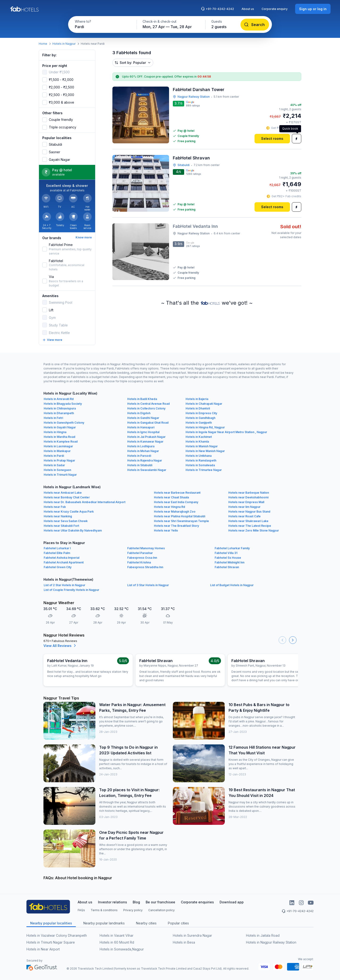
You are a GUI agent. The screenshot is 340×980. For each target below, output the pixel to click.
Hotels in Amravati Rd (59, 399)
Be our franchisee (160, 902)
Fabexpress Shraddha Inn (145, 567)
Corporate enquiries (197, 902)
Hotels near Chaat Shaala (171, 497)
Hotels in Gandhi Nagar (143, 418)
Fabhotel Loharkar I (57, 548)
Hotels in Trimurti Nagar (60, 475)
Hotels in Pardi (54, 456)
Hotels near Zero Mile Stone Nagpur (254, 530)
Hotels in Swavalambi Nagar (147, 470)
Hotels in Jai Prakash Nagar (146, 437)
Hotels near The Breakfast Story (176, 526)
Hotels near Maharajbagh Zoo (175, 512)
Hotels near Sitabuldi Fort (61, 526)
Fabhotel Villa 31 (226, 553)
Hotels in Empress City (201, 413)
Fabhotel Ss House (228, 558)
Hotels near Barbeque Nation (249, 493)
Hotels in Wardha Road (59, 437)
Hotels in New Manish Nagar (205, 451)
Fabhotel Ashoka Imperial (62, 558)
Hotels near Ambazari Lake (63, 493)
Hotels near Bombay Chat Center (67, 497)
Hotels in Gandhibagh (200, 418)
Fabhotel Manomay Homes (146, 548)
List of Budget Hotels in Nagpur (232, 585)
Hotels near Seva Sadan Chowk (66, 521)
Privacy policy (133, 910)
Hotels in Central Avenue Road (149, 404)
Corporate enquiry (275, 9)
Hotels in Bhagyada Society (63, 404)
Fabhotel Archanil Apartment (64, 562)
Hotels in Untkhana (199, 456)
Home (43, 44)
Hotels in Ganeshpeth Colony (64, 423)
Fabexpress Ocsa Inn (142, 558)
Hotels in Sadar (54, 465)
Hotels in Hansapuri (141, 427)
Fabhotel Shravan (227, 567)
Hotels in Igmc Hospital (143, 432)
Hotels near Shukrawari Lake (248, 521)
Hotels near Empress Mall (246, 502)
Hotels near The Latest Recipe (250, 526)
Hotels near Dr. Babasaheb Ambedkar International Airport (85, 502)
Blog (136, 902)
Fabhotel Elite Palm (57, 553)
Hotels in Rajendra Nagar (145, 460)
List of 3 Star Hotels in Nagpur (148, 585)
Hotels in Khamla (197, 442)
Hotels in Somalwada (200, 465)
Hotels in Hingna (55, 432)
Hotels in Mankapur (57, 451)
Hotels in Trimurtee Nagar (204, 470)
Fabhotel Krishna (139, 562)
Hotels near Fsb (55, 507)
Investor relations (113, 902)
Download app (232, 902)
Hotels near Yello (166, 530)
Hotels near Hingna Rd (170, 507)
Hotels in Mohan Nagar (143, 451)
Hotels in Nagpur (64, 44)
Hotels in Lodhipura (141, 446)
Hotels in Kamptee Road (61, 442)
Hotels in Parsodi (139, 456)
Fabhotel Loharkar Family (232, 548)
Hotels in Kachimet (199, 437)
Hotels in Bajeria (197, 399)
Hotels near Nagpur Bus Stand (249, 512)
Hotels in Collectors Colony (146, 408)
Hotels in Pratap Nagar (59, 460)
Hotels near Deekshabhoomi (248, 497)
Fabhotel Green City (58, 567)
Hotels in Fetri (53, 418)
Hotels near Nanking (58, 516)
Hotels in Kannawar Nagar (145, 442)
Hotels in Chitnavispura (60, 408)
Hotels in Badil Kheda (142, 399)
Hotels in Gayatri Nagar (60, 427)
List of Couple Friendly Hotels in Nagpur (71, 590)
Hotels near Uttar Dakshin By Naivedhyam (73, 530)
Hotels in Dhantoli (198, 408)
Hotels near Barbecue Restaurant (177, 493)
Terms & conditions (104, 910)
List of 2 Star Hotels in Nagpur (64, 585)
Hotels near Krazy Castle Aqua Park (69, 512)
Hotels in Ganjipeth (199, 423)
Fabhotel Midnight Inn (229, 562)
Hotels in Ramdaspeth (201, 460)
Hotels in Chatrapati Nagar (204, 404)
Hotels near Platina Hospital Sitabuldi (180, 516)
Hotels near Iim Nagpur (244, 507)
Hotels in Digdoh (139, 413)
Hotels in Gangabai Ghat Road (148, 423)
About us (248, 9)
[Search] (255, 25)
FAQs (81, 910)
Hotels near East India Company (176, 502)
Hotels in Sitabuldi (140, 465)
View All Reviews (60, 646)
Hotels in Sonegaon (57, 470)
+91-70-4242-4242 (217, 9)
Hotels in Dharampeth (59, 413)
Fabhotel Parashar (140, 553)
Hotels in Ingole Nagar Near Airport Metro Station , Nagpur (226, 432)
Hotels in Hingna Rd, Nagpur (205, 427)
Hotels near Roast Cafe (244, 516)
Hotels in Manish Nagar (202, 446)
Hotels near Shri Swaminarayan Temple (181, 521)
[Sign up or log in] (313, 9)
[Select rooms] (272, 139)
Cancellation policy (161, 910)
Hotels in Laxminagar (58, 446)
